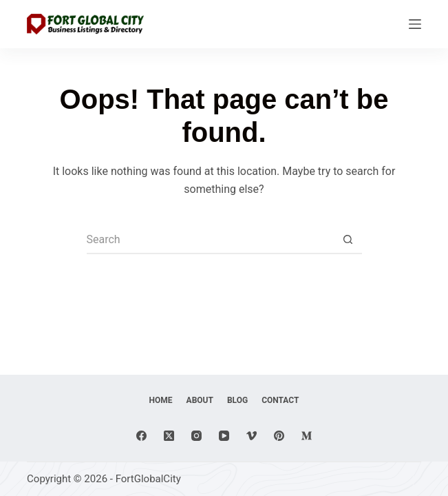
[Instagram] (196, 436)
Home (161, 400)
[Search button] (348, 240)
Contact (280, 400)
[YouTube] (224, 436)
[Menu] (415, 24)
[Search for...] (211, 240)
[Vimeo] (252, 436)
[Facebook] (141, 436)
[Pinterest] (279, 436)
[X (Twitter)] (169, 436)
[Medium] (307, 436)
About (200, 400)
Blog (237, 400)
